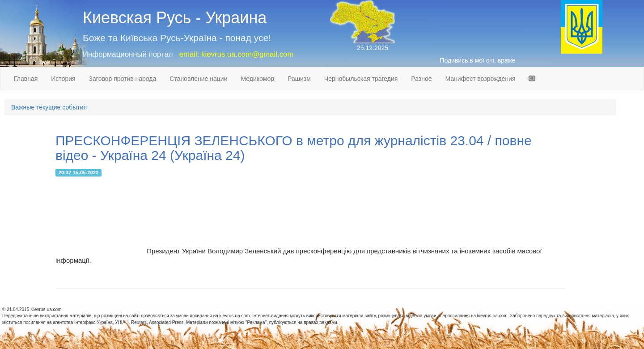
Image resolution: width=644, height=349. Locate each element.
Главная (26, 79)
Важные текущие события (49, 107)
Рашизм (299, 79)
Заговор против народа (123, 79)
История (63, 79)
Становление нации (198, 79)
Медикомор (257, 79)
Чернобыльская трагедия (361, 79)
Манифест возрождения (481, 79)
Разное (421, 79)
